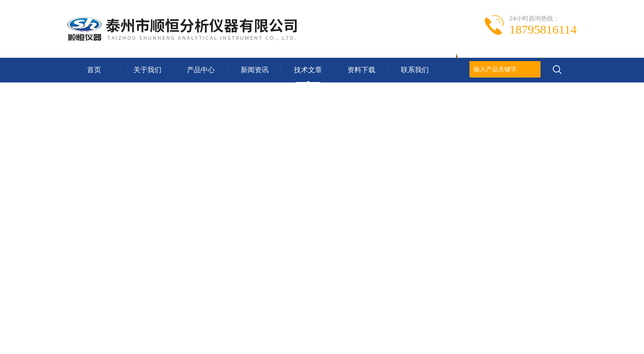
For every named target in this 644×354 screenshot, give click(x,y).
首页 (94, 70)
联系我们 (415, 70)
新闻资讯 (255, 70)
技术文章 (308, 70)
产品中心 (201, 70)
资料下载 (361, 70)
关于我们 (147, 70)
